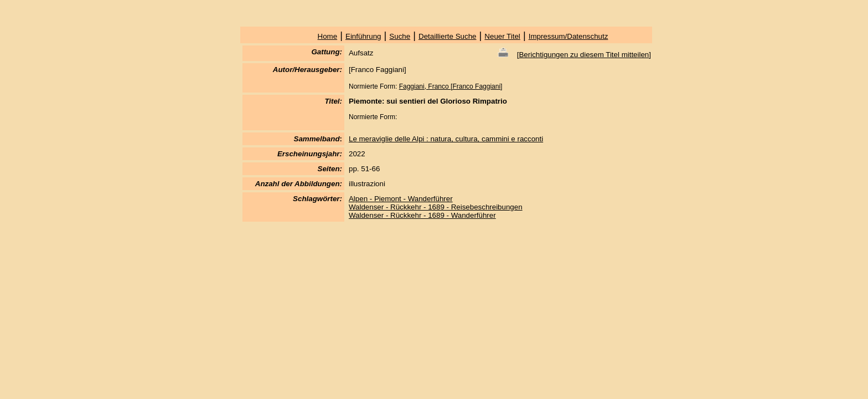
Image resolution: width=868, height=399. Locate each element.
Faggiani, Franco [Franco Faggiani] (451, 86)
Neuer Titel (502, 36)
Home (328, 36)
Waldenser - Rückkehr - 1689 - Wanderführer (422, 215)
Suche (400, 36)
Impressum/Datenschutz (569, 36)
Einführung (363, 36)
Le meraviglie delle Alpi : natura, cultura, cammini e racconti (446, 139)
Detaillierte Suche (447, 36)
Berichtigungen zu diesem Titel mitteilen (584, 55)
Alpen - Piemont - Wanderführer (401, 199)
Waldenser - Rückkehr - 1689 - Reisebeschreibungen (436, 207)
